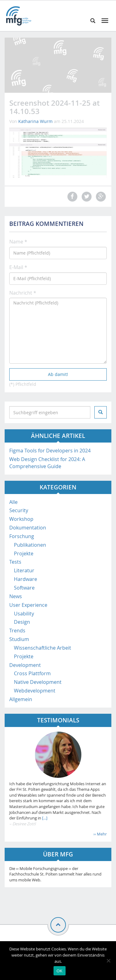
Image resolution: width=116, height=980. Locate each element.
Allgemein (21, 699)
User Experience (28, 605)
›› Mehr (100, 834)
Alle (13, 502)
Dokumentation (28, 528)
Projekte (24, 553)
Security (19, 510)
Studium (19, 639)
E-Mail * (18, 267)
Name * (18, 242)
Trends (17, 631)
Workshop (21, 519)
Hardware (26, 579)
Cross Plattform (32, 673)
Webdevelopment (35, 691)
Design (22, 622)
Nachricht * (23, 293)
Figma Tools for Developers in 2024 (50, 451)
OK (60, 971)
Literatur (24, 570)
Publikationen (30, 545)
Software (24, 588)
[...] (44, 818)
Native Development (38, 682)
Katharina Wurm (35, 121)
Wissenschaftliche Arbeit (43, 648)
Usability (24, 614)
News (16, 596)
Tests (15, 562)
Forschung (22, 536)
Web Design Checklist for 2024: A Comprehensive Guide (47, 463)
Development (25, 665)
